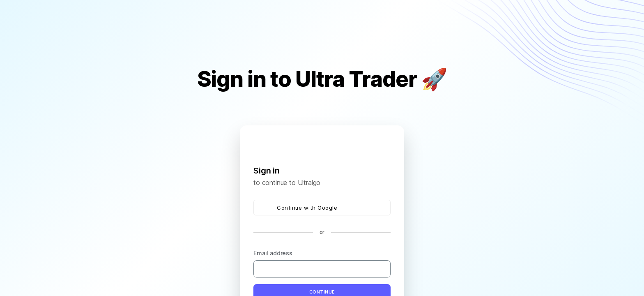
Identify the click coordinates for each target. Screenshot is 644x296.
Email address (273, 253)
